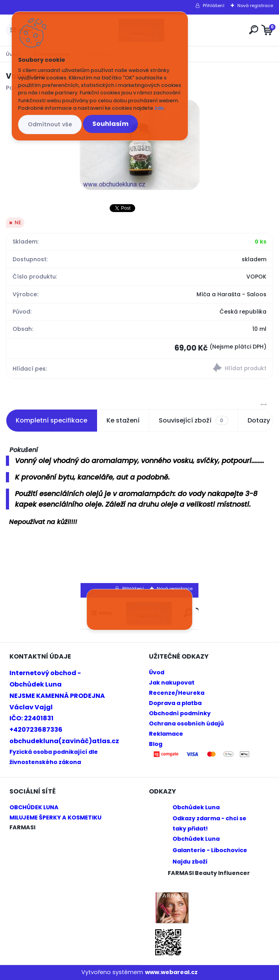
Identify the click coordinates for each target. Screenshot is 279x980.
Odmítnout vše (50, 124)
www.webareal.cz (171, 972)
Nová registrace (255, 6)
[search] (254, 30)
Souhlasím (110, 124)
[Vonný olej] (140, 145)
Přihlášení (214, 6)
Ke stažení (123, 420)
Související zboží (193, 421)
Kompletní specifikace (51, 420)
